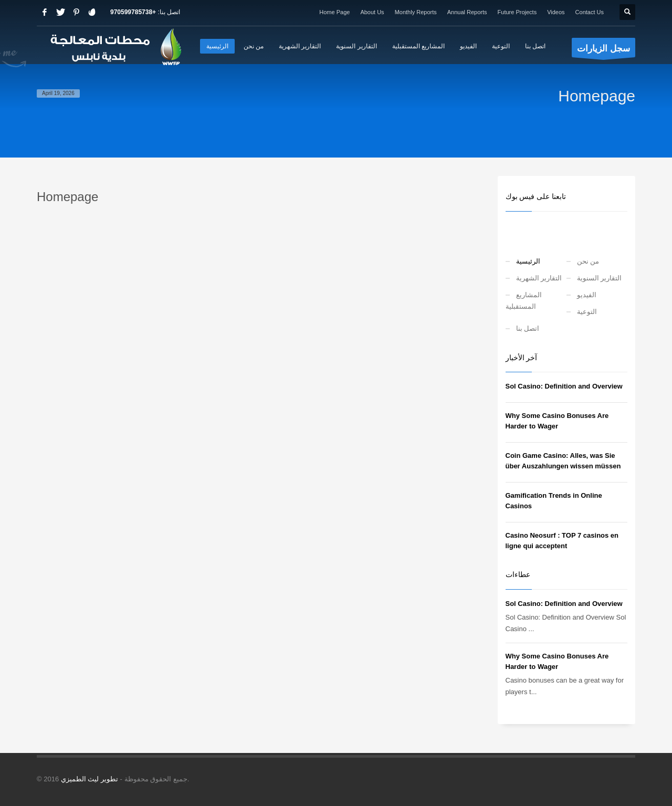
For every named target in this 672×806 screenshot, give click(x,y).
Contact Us (590, 12)
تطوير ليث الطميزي (90, 779)
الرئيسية (528, 261)
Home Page (334, 12)
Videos (556, 12)
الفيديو (587, 295)
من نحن (588, 261)
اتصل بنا (528, 328)
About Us (372, 12)
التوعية (587, 312)
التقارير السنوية (600, 278)
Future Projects (517, 12)
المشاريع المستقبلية (524, 301)
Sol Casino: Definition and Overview (564, 386)
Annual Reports (467, 12)
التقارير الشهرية (539, 278)
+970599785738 (133, 12)
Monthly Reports (416, 12)
